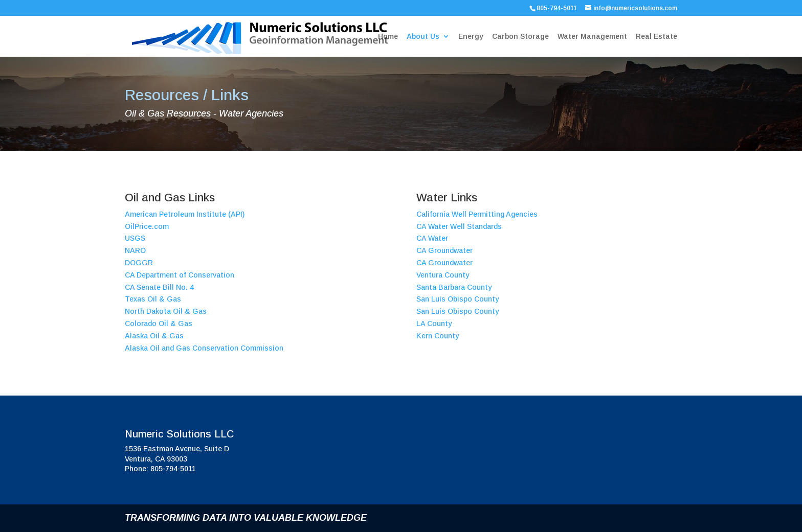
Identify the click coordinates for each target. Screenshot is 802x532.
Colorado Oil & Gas (159, 323)
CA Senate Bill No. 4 (159, 287)
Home (388, 37)
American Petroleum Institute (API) (185, 214)
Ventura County (443, 275)
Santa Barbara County (454, 287)
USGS (135, 238)
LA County (434, 323)
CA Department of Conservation (180, 275)
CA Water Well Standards (459, 226)
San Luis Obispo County (458, 299)
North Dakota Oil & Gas (166, 311)
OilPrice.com (147, 226)
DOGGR (139, 263)
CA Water (432, 238)
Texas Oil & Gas (153, 299)
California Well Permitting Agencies (477, 214)
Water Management (592, 37)
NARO (135, 250)
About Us (423, 37)
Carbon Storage (520, 37)
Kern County (438, 336)
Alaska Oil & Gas (154, 336)
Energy (471, 37)
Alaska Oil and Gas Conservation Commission (204, 348)
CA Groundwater (444, 250)
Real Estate (656, 37)
